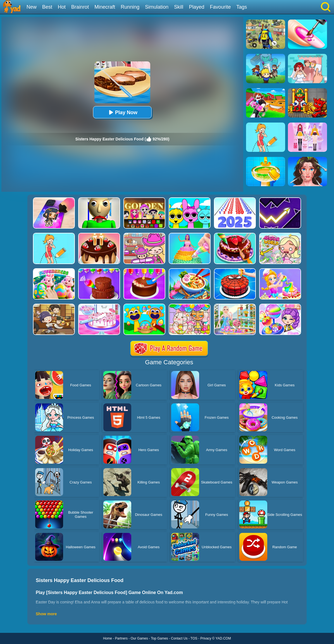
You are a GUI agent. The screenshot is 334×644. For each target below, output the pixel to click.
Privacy (206, 638)
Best (47, 7)
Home (108, 638)
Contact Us (179, 638)
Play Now (122, 112)
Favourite (220, 7)
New (32, 7)
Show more (46, 614)
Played (196, 7)
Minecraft (105, 7)
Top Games (159, 638)
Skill (179, 7)
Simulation (157, 7)
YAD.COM (223, 638)
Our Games (139, 638)
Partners (121, 638)
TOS (194, 638)
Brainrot (80, 7)
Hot (62, 7)
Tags (242, 7)
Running (130, 7)
